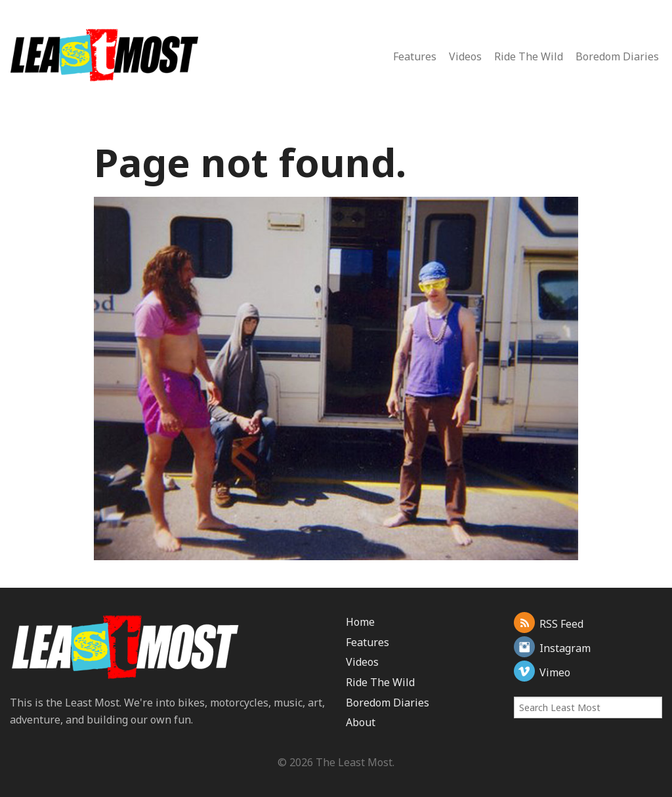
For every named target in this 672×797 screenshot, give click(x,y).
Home (360, 622)
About (361, 722)
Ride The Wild (529, 56)
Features (415, 56)
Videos (465, 56)
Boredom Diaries (617, 56)
